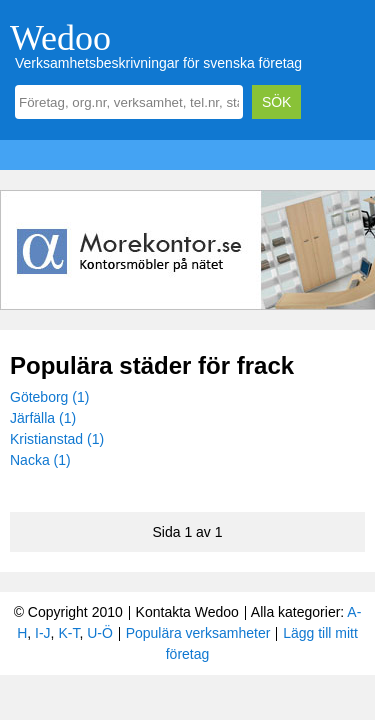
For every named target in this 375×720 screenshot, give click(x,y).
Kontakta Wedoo (187, 612)
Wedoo (60, 38)
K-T (68, 633)
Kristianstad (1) (57, 439)
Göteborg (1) (49, 397)
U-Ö (100, 633)
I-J (43, 633)
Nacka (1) (40, 460)
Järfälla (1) (43, 418)
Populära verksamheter (198, 633)
